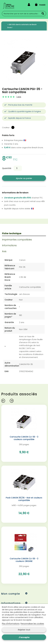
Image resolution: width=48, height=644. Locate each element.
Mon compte (11, 594)
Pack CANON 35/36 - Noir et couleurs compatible (24, 499)
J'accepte (24, 637)
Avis (4, 251)
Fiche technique (12, 233)
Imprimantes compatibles (17, 240)
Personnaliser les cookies (32, 624)
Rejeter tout (24, 630)
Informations (9, 245)
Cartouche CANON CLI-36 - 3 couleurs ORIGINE (24, 560)
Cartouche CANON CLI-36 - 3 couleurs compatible (24, 438)
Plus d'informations (11, 624)
